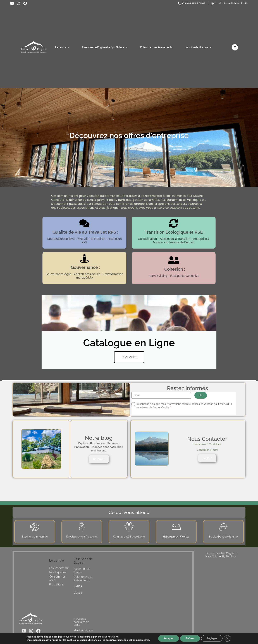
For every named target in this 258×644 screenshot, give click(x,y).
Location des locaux (198, 47)
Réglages (212, 638)
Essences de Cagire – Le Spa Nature (105, 47)
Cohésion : (175, 269)
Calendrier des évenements (156, 47)
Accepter (168, 638)
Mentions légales (83, 631)
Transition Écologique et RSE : (175, 232)
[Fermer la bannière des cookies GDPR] (227, 638)
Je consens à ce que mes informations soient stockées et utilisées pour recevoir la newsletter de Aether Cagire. (184, 406)
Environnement (59, 568)
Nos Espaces (58, 572)
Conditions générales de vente (81, 622)
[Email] (161, 395)
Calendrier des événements (83, 579)
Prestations (56, 584)
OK (201, 395)
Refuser (190, 638)
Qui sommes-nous (58, 578)
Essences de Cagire (82, 571)
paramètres (143, 640)
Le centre (62, 47)
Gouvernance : (85, 267)
